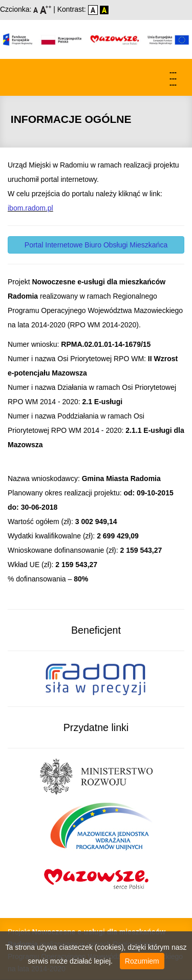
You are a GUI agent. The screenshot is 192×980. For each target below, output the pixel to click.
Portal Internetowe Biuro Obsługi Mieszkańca (96, 245)
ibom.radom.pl (30, 208)
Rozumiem (142, 961)
